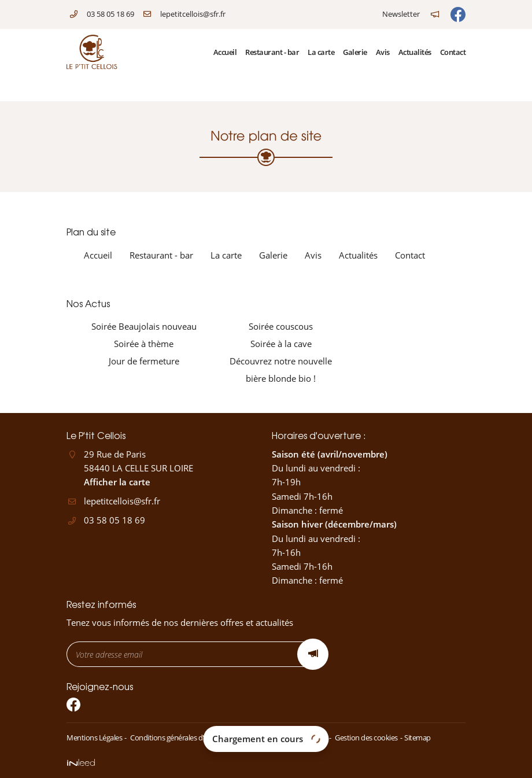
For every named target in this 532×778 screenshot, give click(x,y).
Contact (453, 52)
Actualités (415, 52)
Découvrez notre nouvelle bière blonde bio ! (281, 370)
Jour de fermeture (144, 361)
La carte (321, 52)
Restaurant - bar (272, 52)
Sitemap (418, 738)
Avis (383, 52)
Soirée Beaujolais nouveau (144, 326)
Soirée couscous (281, 326)
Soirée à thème (144, 344)
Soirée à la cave (281, 344)
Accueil (225, 52)
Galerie (355, 52)
